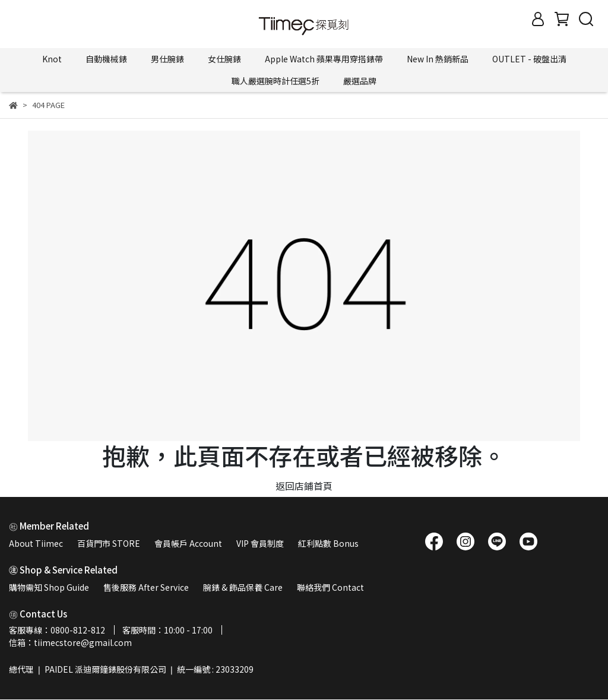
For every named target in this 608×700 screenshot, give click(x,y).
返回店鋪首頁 (304, 486)
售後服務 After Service (146, 587)
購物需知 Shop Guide (49, 587)
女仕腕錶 (224, 59)
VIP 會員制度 (260, 543)
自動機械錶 (106, 59)
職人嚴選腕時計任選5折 (275, 81)
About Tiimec (36, 543)
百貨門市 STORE (109, 543)
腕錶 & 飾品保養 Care (243, 587)
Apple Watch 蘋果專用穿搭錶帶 (324, 59)
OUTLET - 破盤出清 (529, 59)
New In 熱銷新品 (438, 59)
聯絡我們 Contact (330, 587)
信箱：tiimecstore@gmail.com (70, 642)
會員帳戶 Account (188, 543)
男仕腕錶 (167, 59)
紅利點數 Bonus (328, 543)
